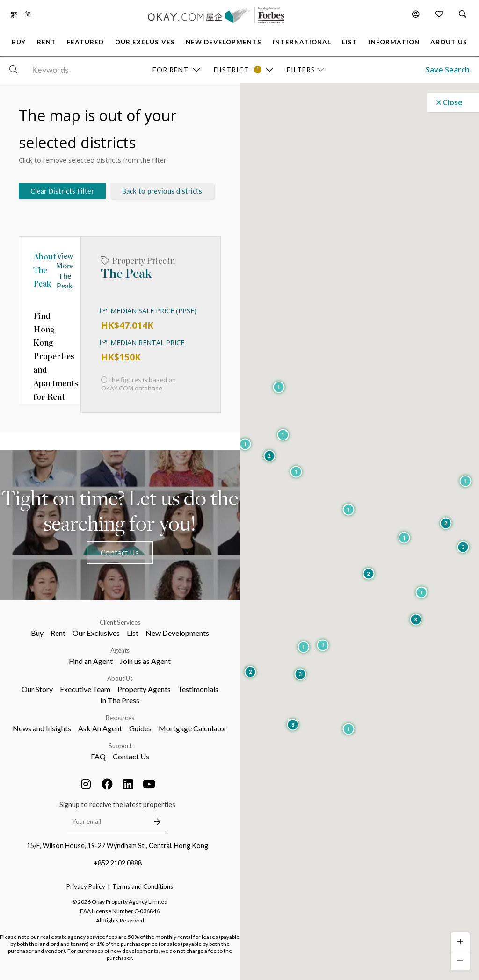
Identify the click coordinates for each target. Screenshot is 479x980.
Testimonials (198, 689)
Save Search (448, 70)
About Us (120, 678)
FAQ (98, 756)
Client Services (120, 622)
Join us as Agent (145, 661)
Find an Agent (91, 661)
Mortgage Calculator (193, 728)
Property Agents (144, 689)
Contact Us (120, 553)
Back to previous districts (162, 191)
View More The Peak (65, 270)
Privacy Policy (86, 886)
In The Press (120, 700)
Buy (37, 633)
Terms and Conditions (143, 886)
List (133, 633)
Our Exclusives (96, 633)
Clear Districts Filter (62, 191)
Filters (305, 70)
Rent (58, 633)
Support (120, 746)
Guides (140, 728)
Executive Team (85, 689)
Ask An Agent (100, 728)
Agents (120, 650)
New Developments (177, 633)
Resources (120, 718)
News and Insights (42, 728)
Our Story (37, 689)
